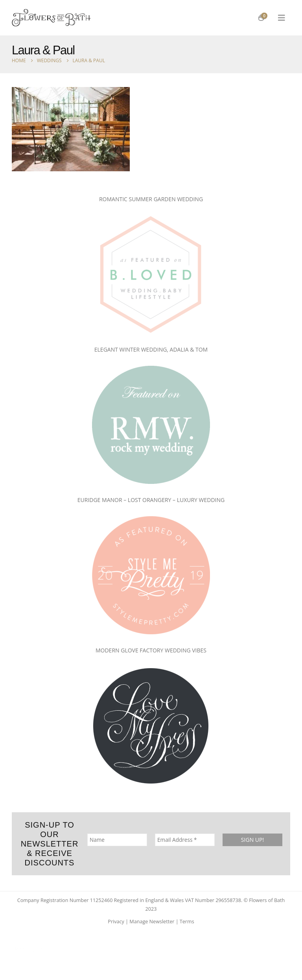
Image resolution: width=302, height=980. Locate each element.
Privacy (116, 922)
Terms (187, 922)
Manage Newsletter (152, 922)
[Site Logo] (51, 18)
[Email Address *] (185, 840)
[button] (282, 18)
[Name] (117, 840)
